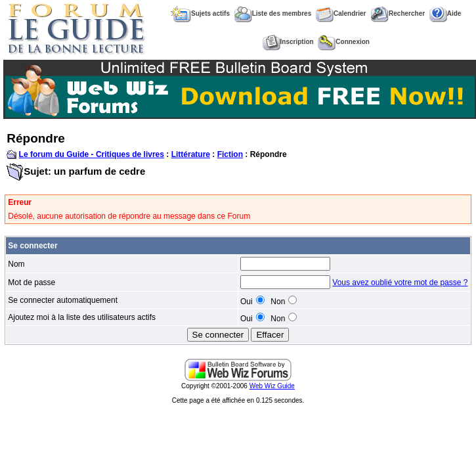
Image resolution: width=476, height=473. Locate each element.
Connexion (344, 42)
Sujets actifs (200, 13)
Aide (445, 13)
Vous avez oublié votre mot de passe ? (400, 282)
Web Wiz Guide (272, 386)
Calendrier (341, 13)
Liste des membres (273, 13)
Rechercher (398, 13)
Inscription (288, 42)
